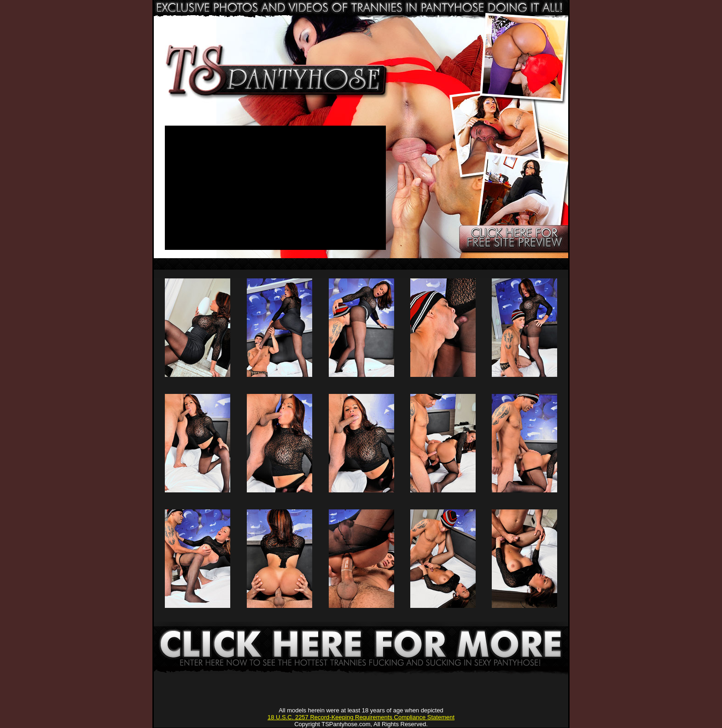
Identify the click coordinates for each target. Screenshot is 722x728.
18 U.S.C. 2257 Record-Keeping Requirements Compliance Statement (361, 717)
